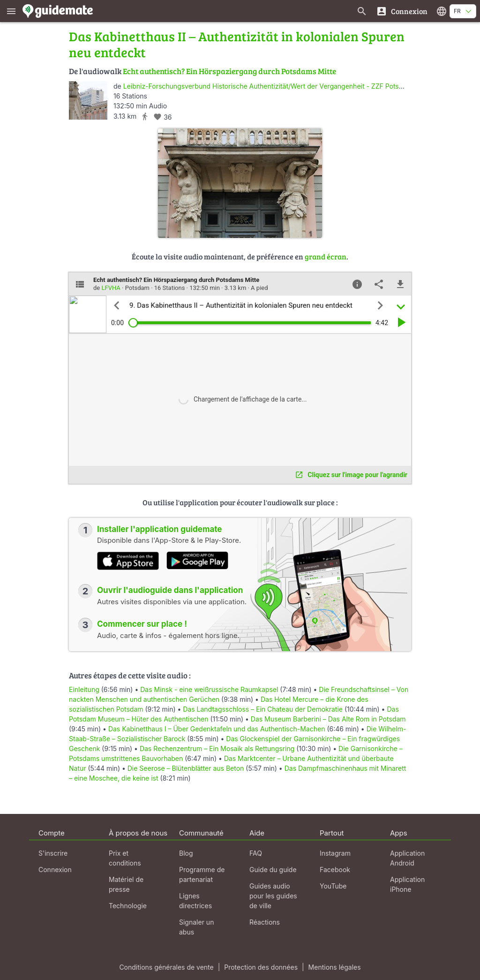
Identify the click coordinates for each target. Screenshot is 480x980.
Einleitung (84, 689)
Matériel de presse (126, 884)
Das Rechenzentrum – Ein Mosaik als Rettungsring (217, 748)
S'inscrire (53, 853)
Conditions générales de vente (166, 967)
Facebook (335, 870)
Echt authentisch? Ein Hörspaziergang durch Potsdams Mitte (229, 71)
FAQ (256, 853)
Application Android (407, 858)
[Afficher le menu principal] (11, 11)
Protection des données (261, 967)
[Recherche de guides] (362, 11)
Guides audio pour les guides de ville (273, 896)
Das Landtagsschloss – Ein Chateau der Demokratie (263, 709)
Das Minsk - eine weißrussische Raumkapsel (209, 689)
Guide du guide (273, 870)
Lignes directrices (195, 901)
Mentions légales (335, 967)
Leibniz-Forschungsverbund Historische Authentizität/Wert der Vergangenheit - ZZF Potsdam (268, 86)
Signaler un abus (196, 927)
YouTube (333, 886)
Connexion (55, 870)
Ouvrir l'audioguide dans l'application (170, 590)
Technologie (128, 906)
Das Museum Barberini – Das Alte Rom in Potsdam (328, 719)
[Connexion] (402, 11)
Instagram (335, 853)
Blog (186, 853)
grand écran (326, 256)
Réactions (265, 922)
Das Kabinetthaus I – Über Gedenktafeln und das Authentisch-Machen (217, 729)
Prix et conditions (125, 858)
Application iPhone (407, 884)
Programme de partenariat (202, 874)
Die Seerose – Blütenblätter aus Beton (186, 768)
